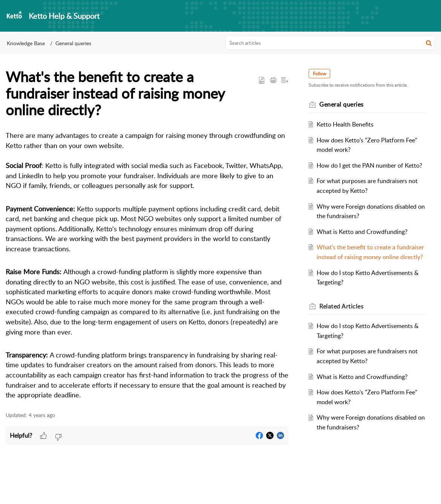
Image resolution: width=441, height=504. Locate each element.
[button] (429, 43)
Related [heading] (345, 325)
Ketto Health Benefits (349, 124)
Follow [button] (323, 74)
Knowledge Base (26, 43)
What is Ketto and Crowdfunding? (366, 241)
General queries (73, 43)
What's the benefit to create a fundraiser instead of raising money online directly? (367, 267)
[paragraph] (147, 265)
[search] (331, 43)
